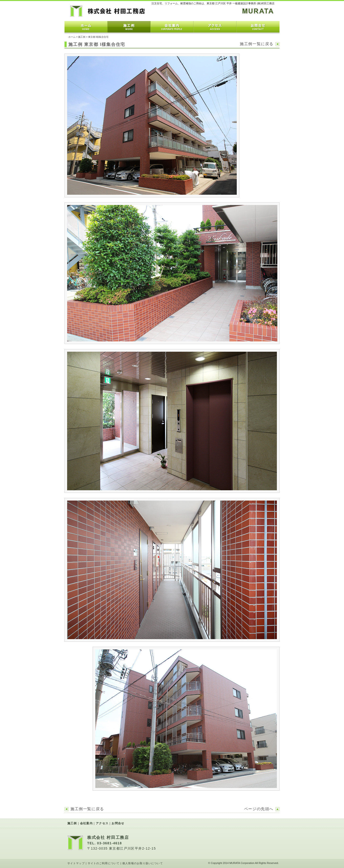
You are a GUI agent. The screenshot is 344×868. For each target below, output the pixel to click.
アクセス (215, 27)
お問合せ (258, 27)
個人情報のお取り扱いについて (142, 863)
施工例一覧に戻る (257, 44)
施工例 (129, 27)
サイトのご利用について (104, 863)
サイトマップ (76, 863)
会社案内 (172, 27)
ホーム (86, 27)
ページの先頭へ (259, 809)
